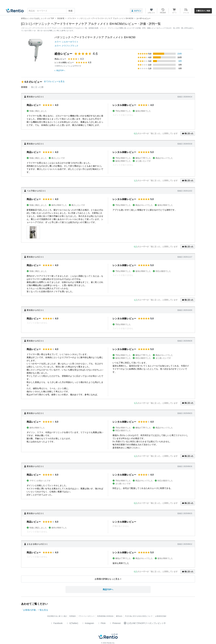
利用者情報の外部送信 (105, 616)
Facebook (56, 623)
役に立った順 (37, 87)
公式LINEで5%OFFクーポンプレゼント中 (145, 623)
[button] (33, 232)
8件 (180, 61)
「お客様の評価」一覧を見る (35, 610)
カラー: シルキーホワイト (67, 42)
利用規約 (73, 616)
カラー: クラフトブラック (67, 46)
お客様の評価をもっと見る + (108, 579)
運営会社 (119, 616)
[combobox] (51, 11)
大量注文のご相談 (203, 11)
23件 (180, 54)
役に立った (188, 133)
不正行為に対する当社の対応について (139, 616)
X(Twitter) (72, 623)
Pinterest (115, 623)
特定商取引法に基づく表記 (57, 616)
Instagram (88, 623)
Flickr (102, 623)
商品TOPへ (60, 71)
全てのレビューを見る (54, 81)
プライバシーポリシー (86, 616)
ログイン (136, 11)
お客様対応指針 (161, 616)
